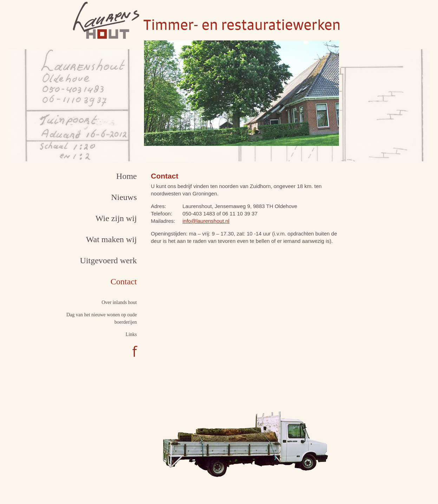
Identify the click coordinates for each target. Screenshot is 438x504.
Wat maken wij (112, 239)
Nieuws (124, 197)
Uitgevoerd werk (109, 260)
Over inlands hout (119, 302)
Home (127, 176)
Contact (124, 282)
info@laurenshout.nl (206, 221)
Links (131, 334)
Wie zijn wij (116, 218)
